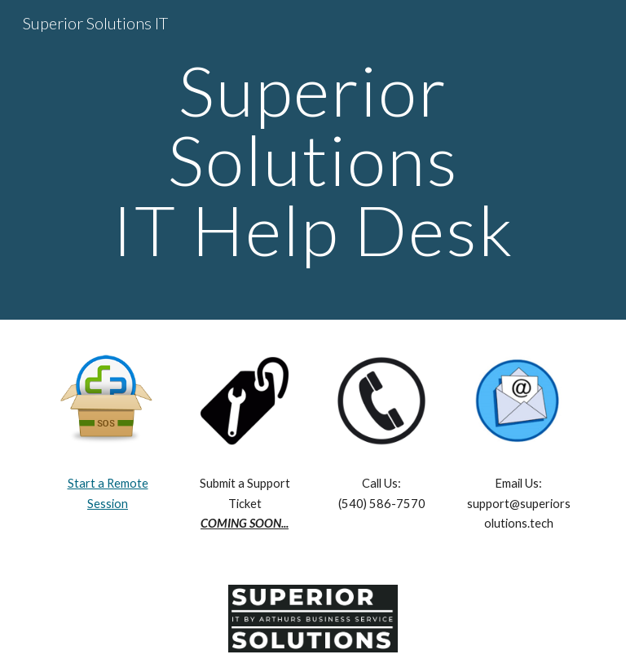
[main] (313, 160)
